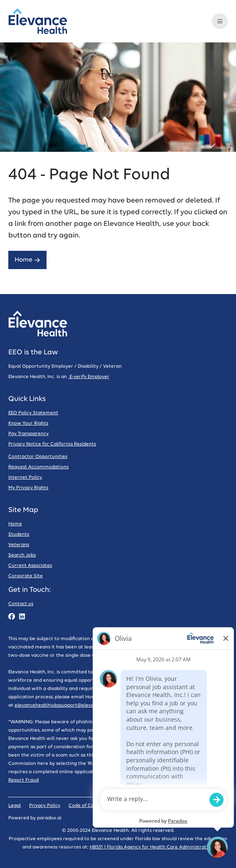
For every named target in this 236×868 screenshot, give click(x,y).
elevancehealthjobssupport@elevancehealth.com (71, 705)
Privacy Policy (45, 805)
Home (27, 260)
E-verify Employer (89, 377)
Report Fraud (23, 780)
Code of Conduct (88, 805)
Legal (15, 805)
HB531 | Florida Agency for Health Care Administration (152, 847)
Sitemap (125, 805)
